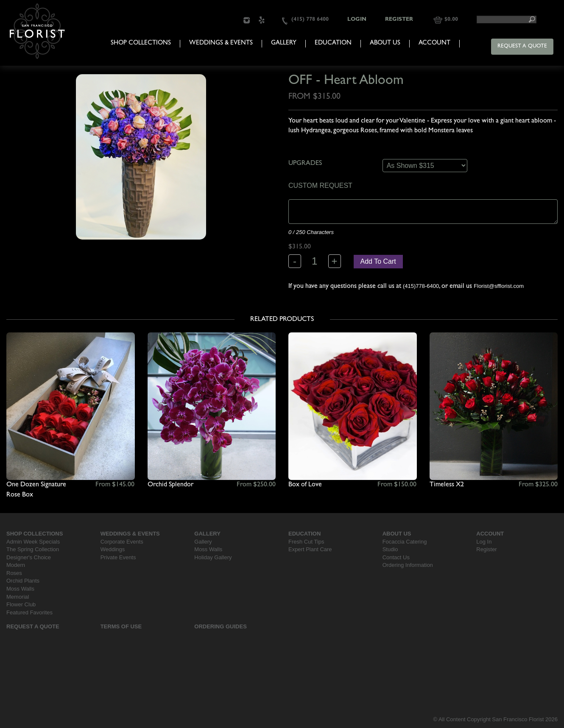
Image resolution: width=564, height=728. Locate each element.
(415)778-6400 (421, 286)
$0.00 (451, 20)
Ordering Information (408, 565)
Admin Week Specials (33, 542)
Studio (390, 549)
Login (357, 20)
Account (434, 43)
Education (333, 43)
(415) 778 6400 (310, 20)
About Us (385, 43)
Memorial (18, 597)
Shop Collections (141, 43)
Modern (16, 565)
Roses (14, 573)
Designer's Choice (29, 557)
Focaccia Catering (405, 542)
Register (399, 20)
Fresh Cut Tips (306, 542)
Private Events (118, 557)
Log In (484, 542)
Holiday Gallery (213, 557)
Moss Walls (20, 589)
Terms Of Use (121, 626)
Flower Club (21, 604)
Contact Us (396, 557)
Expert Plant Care (310, 549)
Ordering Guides (221, 626)
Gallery (284, 43)
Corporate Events (122, 542)
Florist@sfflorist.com (499, 286)
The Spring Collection (33, 549)
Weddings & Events (221, 43)
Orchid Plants (23, 581)
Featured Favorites (29, 612)
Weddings (113, 549)
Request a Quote (522, 46)
